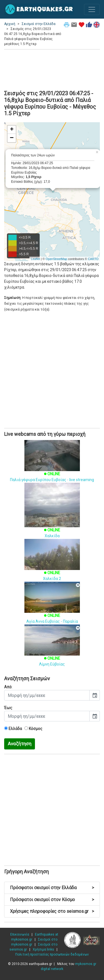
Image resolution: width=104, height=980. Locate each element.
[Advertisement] (52, 69)
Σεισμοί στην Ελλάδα (39, 24)
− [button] (12, 138)
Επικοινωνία (20, 934)
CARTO (93, 259)
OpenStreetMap (56, 259)
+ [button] (12, 130)
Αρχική (10, 24)
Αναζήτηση (20, 744)
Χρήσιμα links (43, 949)
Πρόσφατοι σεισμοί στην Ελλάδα (52, 888)
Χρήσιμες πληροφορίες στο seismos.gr (52, 911)
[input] (47, 695)
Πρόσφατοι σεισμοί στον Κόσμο (52, 900)
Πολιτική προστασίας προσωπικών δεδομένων (52, 954)
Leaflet (35, 259)
